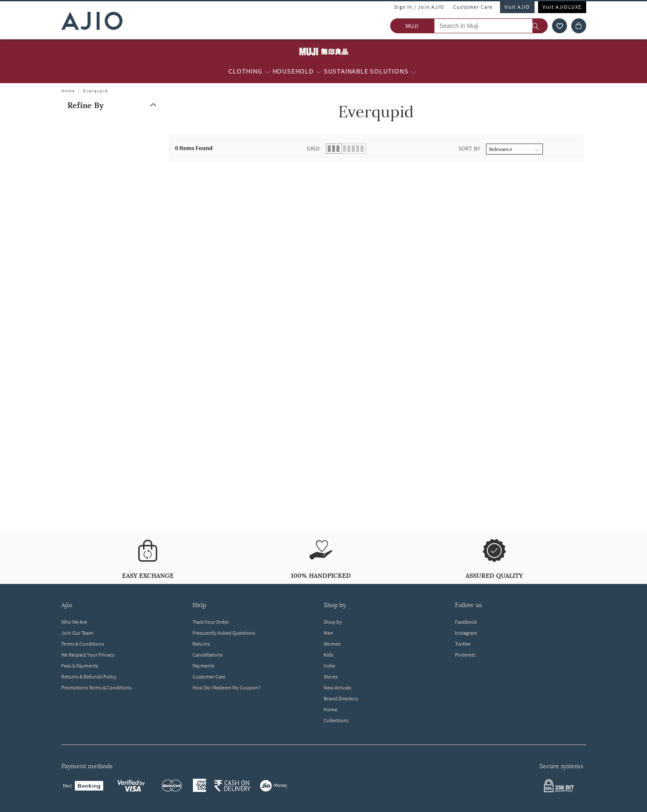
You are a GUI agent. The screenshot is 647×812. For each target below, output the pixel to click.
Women (332, 644)
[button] (114, 105)
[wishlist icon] (560, 26)
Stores (331, 677)
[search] (540, 26)
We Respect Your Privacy (88, 655)
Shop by (333, 622)
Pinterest (465, 655)
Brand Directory (341, 698)
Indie (329, 666)
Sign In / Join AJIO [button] (419, 7)
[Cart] (579, 26)
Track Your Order (211, 622)
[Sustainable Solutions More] (414, 71)
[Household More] (319, 71)
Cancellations (208, 655)
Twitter (463, 644)
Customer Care (473, 7)
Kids (329, 655)
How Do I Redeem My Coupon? (226, 687)
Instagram (466, 633)
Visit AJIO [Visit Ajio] (517, 7)
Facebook (466, 622)
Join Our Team (77, 633)
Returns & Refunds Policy (89, 677)
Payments (203, 666)
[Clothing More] (268, 71)
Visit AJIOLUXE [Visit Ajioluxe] (562, 7)
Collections (336, 720)
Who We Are (74, 622)
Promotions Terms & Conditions (96, 687)
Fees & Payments (80, 666)
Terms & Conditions (83, 644)
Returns (201, 644)
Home (68, 91)
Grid (313, 148)
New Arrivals (337, 687)
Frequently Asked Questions (224, 633)
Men (329, 633)
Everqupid (95, 91)
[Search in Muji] (491, 26)
